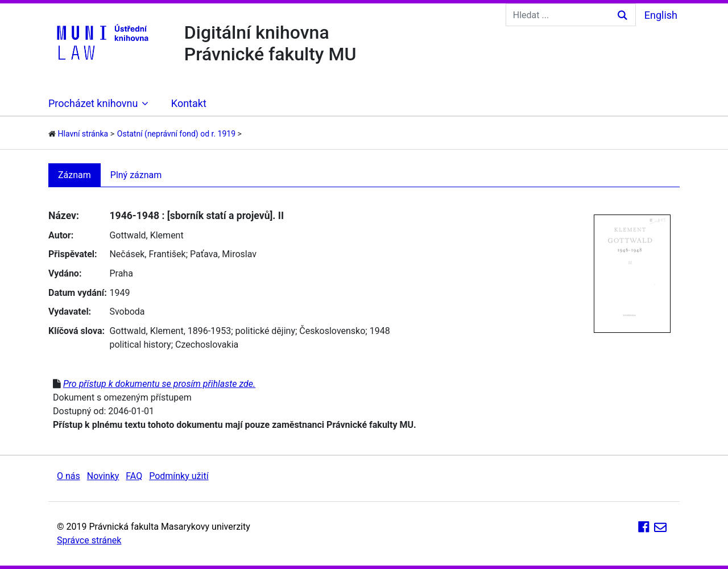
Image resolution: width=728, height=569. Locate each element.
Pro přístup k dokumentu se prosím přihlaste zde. (159, 384)
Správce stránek (89, 540)
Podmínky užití (179, 476)
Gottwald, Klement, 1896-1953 (170, 331)
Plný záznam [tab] (136, 175)
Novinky (103, 476)
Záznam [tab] (75, 175)
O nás (69, 476)
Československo (332, 331)
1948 (380, 331)
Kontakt (189, 103)
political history (140, 345)
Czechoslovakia (207, 345)
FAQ (134, 476)
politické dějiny (265, 331)
